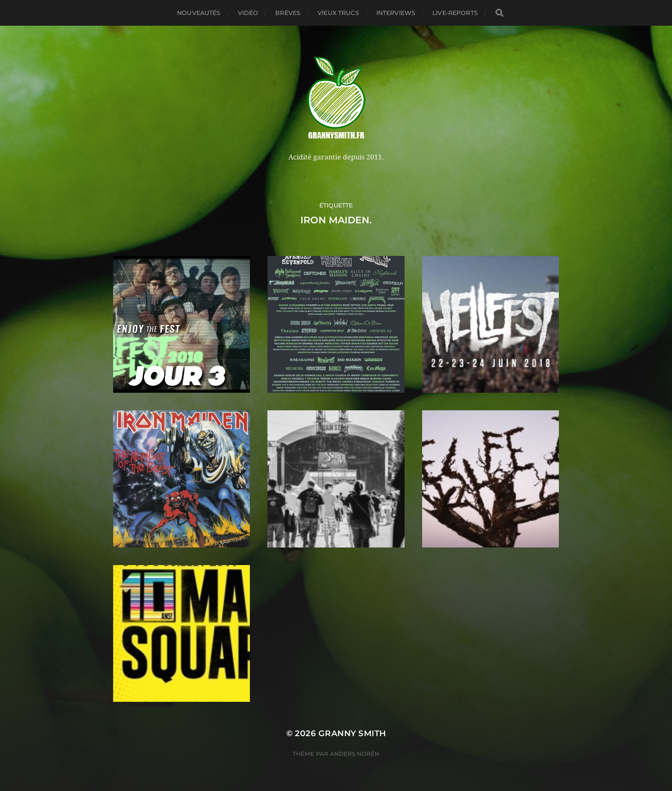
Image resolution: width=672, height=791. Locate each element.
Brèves (288, 13)
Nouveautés (199, 13)
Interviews (396, 13)
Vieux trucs (338, 13)
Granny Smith (352, 733)
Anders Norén (355, 754)
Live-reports (455, 13)
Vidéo (248, 13)
